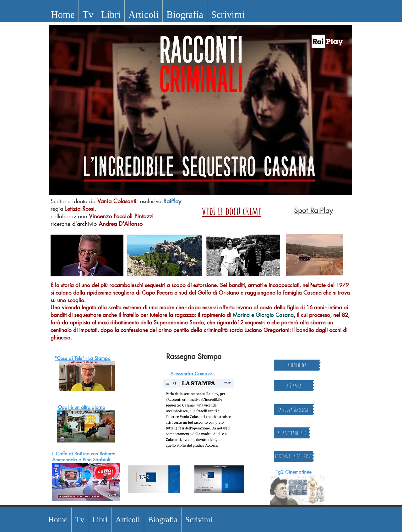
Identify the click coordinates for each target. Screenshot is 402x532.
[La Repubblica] (296, 365)
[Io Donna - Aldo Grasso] (293, 456)
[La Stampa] (293, 386)
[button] (88, 15)
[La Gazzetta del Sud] (291, 433)
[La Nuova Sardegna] (293, 410)
